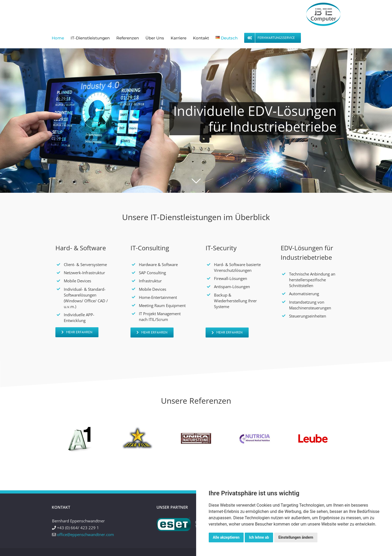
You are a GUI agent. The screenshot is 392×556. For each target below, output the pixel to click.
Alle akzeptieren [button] (226, 537)
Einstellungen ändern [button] (296, 537)
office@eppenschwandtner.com (85, 534)
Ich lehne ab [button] (259, 537)
